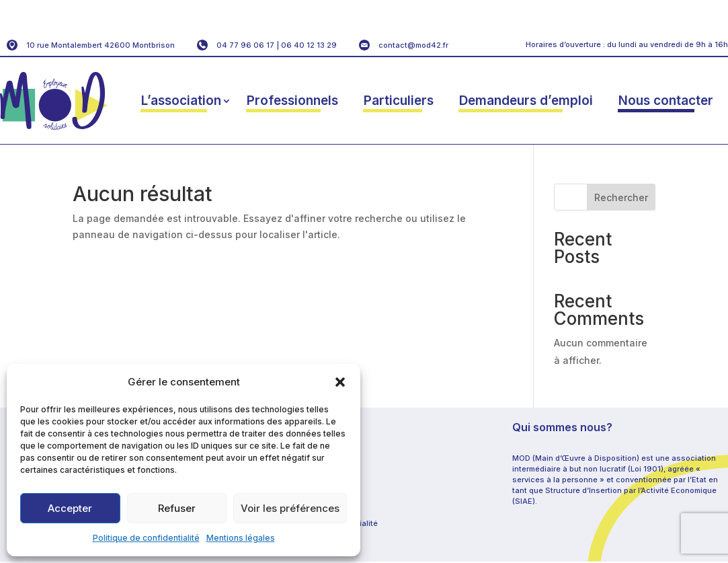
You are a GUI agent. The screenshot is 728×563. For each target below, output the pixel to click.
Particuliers (399, 101)
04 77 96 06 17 (245, 45)
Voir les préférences (290, 508)
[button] (340, 382)
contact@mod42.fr (413, 45)
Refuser (177, 508)
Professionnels (292, 101)
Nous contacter (666, 101)
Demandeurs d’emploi (526, 101)
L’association (181, 101)
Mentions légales (241, 538)
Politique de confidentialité (146, 538)
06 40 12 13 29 (309, 45)
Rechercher (621, 197)
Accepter (70, 508)
